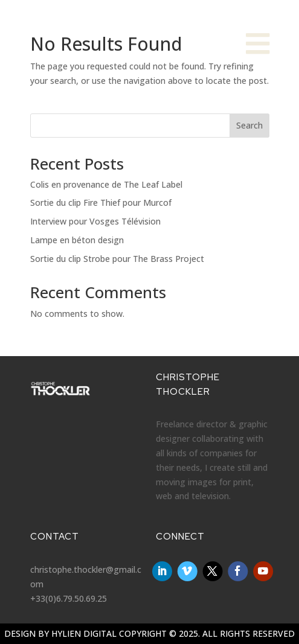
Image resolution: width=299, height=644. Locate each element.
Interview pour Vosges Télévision (95, 221)
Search (249, 125)
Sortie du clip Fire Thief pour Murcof (101, 202)
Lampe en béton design (77, 240)
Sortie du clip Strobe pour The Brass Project (117, 259)
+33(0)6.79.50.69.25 (69, 598)
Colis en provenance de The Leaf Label (106, 184)
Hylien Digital (84, 633)
